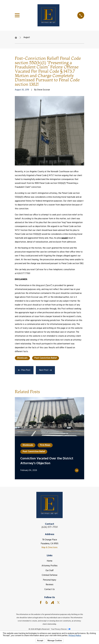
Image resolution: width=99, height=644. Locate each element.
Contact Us (49, 589)
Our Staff (49, 571)
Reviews (50, 585)
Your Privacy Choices (61, 629)
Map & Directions (49, 548)
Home (50, 561)
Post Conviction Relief (46, 358)
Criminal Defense (50, 575)
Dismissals (22, 358)
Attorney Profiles (50, 566)
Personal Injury (49, 580)
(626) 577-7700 (50, 527)
